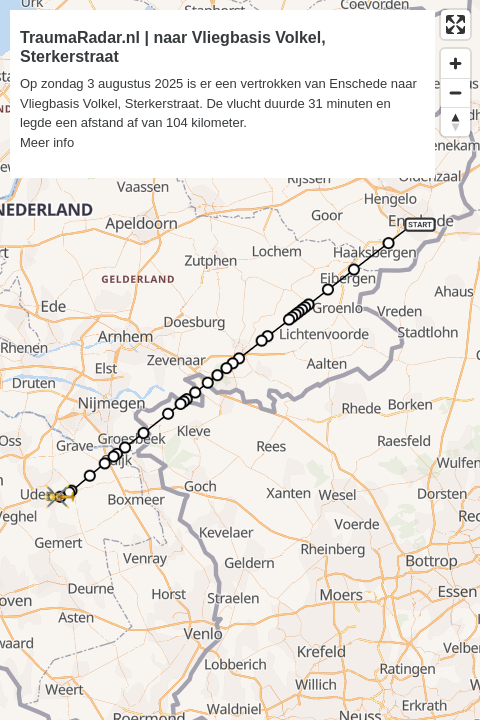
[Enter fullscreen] (455, 24)
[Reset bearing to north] (455, 121)
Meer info (47, 142)
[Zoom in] (455, 63)
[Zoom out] (455, 92)
